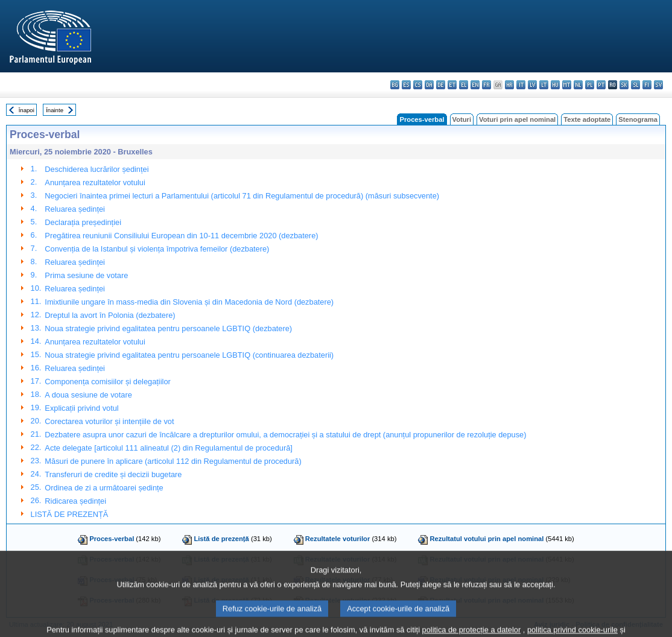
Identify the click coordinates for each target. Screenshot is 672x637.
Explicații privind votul (81, 408)
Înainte (55, 110)
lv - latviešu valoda (532, 85)
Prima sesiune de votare (86, 275)
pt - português (601, 85)
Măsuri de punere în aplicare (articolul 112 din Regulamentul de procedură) (173, 461)
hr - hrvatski (509, 85)
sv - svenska (658, 85)
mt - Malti (567, 85)
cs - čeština (418, 85)
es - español (406, 85)
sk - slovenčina (624, 85)
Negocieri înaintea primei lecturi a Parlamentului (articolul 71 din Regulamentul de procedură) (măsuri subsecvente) (242, 196)
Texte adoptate (587, 119)
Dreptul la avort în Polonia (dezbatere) (110, 315)
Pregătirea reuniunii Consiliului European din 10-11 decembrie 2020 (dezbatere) (181, 236)
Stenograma (638, 119)
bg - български (395, 85)
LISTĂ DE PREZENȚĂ (70, 514)
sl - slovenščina (636, 85)
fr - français (487, 85)
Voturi (462, 119)
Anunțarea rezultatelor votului (95, 182)
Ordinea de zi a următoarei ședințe (104, 488)
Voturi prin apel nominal (517, 119)
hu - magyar (555, 85)
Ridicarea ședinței (75, 501)
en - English (475, 85)
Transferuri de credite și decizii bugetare (113, 474)
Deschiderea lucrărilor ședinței (97, 169)
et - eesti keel (452, 85)
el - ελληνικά (464, 85)
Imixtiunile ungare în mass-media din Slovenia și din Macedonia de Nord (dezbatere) (189, 302)
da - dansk (429, 85)
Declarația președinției (83, 222)
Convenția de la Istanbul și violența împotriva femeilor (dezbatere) (157, 249)
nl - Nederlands (578, 85)
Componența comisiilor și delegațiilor (107, 382)
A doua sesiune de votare (88, 395)
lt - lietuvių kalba (544, 85)
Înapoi (27, 110)
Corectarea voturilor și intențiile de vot (109, 421)
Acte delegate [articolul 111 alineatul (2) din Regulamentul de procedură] (168, 448)
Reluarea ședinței (75, 209)
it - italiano (521, 85)
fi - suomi (647, 85)
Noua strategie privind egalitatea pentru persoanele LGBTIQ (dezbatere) (168, 328)
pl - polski (590, 85)
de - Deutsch (441, 85)
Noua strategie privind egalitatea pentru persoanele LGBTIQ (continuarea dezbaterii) (189, 355)
